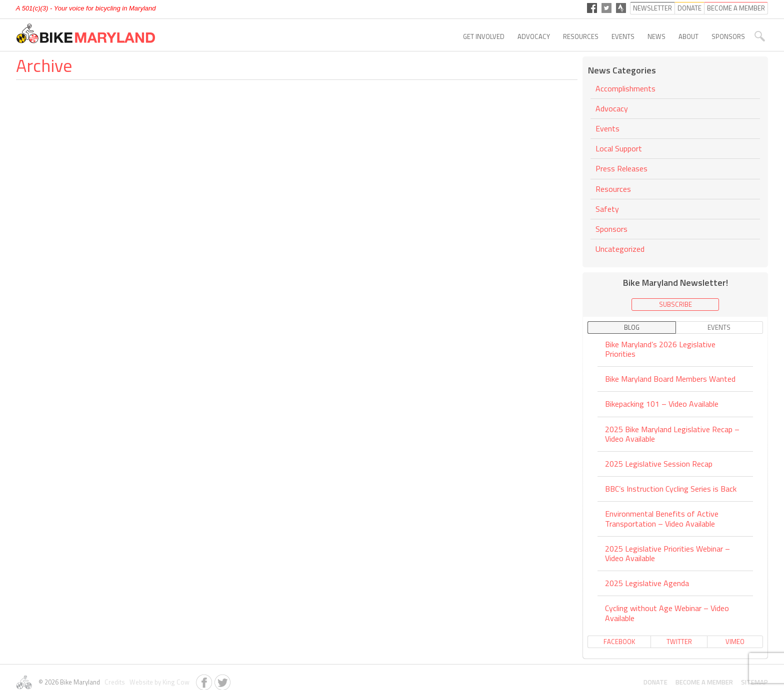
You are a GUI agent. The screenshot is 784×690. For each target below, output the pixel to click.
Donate (655, 682)
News (656, 36)
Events (623, 36)
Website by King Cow (158, 682)
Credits (114, 682)
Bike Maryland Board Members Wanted (670, 379)
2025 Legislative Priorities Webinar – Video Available (667, 553)
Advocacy (534, 36)
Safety (607, 209)
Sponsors (728, 36)
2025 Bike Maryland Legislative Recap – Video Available (672, 434)
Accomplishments (625, 89)
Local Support (619, 148)
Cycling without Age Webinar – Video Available (667, 613)
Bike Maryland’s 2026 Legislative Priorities (660, 350)
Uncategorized (620, 249)
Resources (581, 36)
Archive (44, 65)
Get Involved (484, 36)
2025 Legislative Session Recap (659, 464)
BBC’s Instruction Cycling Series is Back (671, 489)
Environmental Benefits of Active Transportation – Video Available (662, 518)
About (688, 36)
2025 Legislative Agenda (647, 583)
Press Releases (621, 168)
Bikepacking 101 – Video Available (662, 404)
